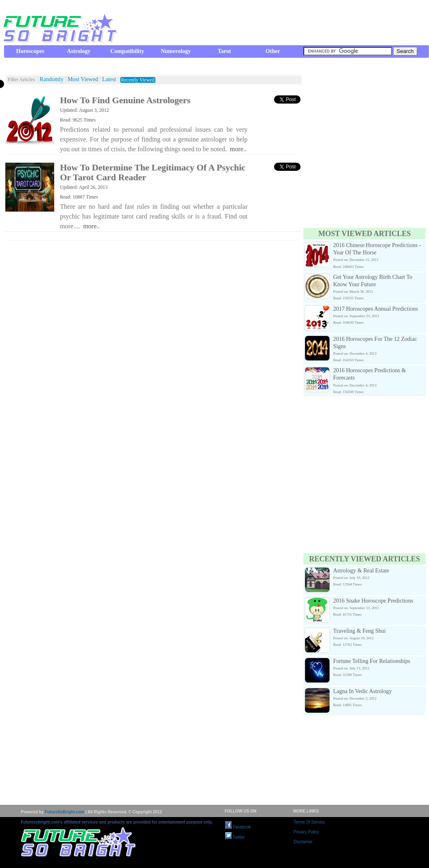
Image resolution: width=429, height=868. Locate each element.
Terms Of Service (309, 822)
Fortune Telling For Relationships (372, 661)
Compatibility (127, 51)
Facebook (238, 827)
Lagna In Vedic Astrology (363, 691)
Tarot (224, 51)
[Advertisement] (76, 149)
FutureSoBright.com (65, 812)
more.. (238, 149)
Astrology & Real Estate (361, 571)
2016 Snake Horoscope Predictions (373, 601)
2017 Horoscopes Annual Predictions (376, 309)
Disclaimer (303, 842)
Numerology (176, 51)
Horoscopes (30, 51)
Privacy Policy (306, 832)
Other (273, 51)
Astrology (79, 51)
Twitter (235, 837)
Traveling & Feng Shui (359, 631)
